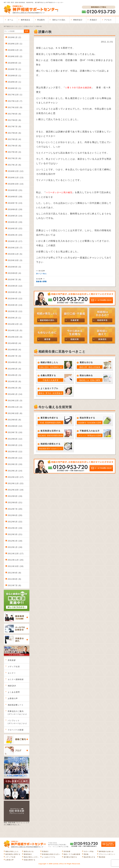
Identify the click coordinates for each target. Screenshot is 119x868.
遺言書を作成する (70, 857)
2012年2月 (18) (15, 541)
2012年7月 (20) (15, 509)
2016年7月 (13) (15, 203)
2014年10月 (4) (15, 337)
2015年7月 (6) (14, 280)
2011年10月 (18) (16, 566)
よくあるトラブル (49, 857)
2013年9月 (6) (14, 420)
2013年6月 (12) (15, 439)
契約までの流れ (59, 20)
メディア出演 (14, 667)
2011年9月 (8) (14, 573)
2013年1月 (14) (15, 471)
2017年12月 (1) (15, 95)
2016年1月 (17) (15, 241)
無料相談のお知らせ (106, 851)
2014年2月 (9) (14, 388)
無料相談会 (26, 20)
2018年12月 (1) (15, 44)
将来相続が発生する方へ (51, 854)
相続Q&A (12, 686)
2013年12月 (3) (15, 401)
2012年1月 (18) (15, 547)
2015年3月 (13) (15, 305)
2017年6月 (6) (14, 133)
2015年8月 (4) (14, 273)
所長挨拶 (12, 660)
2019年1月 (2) (14, 37)
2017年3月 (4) (14, 152)
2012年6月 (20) (15, 515)
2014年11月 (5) (15, 330)
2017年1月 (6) (14, 165)
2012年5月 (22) (15, 522)
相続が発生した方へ (31, 857)
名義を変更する (30, 860)
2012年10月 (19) (16, 490)
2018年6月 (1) (14, 76)
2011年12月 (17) (16, 554)
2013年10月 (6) (15, 413)
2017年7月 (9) (14, 127)
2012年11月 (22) (16, 483)
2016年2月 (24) (15, 235)
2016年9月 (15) (15, 190)
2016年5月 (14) (15, 216)
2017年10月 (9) (15, 107)
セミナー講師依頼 (16, 679)
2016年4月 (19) (15, 222)
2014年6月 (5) (14, 362)
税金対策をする (90, 857)
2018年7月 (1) (14, 69)
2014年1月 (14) (15, 394)
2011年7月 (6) (14, 585)
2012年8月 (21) (15, 503)
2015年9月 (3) (14, 267)
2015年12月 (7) (15, 248)
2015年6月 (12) (15, 286)
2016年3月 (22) (15, 229)
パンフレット (17, 722)
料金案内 (41, 20)
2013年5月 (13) (15, 445)
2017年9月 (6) (14, 114)
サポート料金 (89, 851)
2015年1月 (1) (14, 318)
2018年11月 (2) (15, 50)
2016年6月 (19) (15, 209)
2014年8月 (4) (14, 350)
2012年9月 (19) (15, 496)
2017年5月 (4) (14, 139)
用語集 (86, 854)
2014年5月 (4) (14, 369)
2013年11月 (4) (15, 407)
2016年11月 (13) (16, 178)
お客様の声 (13, 698)
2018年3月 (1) (14, 88)
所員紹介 (94, 20)
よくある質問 (14, 692)
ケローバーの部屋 (16, 730)
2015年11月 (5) (15, 254)
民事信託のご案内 (17, 713)
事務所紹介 (78, 20)
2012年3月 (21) (15, 534)
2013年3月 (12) (15, 458)
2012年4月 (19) (15, 528)
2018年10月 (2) (15, 56)
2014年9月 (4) (14, 343)
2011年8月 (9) (14, 579)
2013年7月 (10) (15, 432)
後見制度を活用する (13, 854)
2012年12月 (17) (16, 477)
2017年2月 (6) (14, 158)
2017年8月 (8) (14, 120)
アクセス (108, 20)
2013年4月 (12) (15, 452)
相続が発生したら (12, 851)
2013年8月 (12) (15, 426)
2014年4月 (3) (14, 375)
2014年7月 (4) (14, 356)
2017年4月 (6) (14, 146)
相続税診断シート (16, 705)
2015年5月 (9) (14, 292)
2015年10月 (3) (15, 260)
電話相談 (102, 857)
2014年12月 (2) (15, 324)
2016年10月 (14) (16, 184)
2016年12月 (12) (16, 171)
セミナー (12, 673)
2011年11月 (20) (16, 560)
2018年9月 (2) (14, 63)
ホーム (10, 20)
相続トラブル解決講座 (72, 854)
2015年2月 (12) (15, 311)
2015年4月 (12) (15, 299)
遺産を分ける (29, 851)
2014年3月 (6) (14, 382)
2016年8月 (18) (15, 197)
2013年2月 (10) (15, 464)
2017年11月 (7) (15, 101)
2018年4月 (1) (14, 82)
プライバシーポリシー (107, 854)
